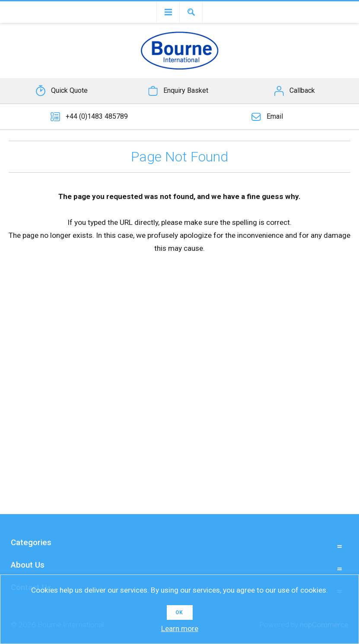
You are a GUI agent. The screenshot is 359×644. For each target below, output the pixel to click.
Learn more (180, 628)
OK (179, 612)
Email (275, 116)
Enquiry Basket (186, 90)
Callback (302, 90)
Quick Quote (69, 90)
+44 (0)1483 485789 (97, 116)
